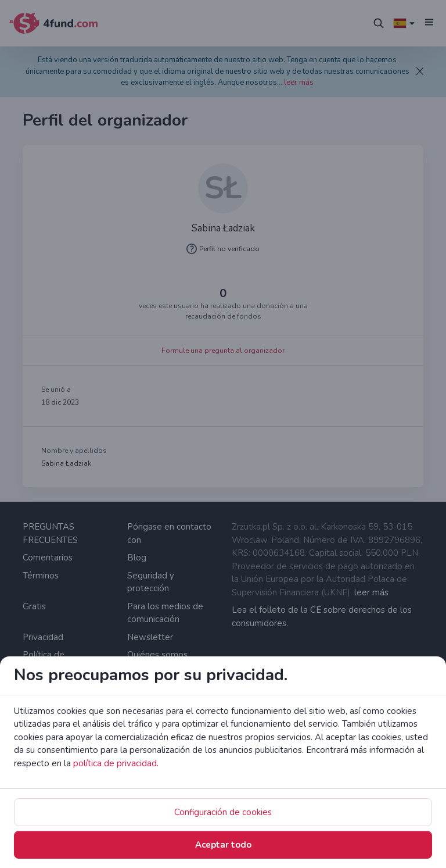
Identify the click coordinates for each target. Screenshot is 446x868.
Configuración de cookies (223, 812)
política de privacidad (115, 763)
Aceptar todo (223, 845)
